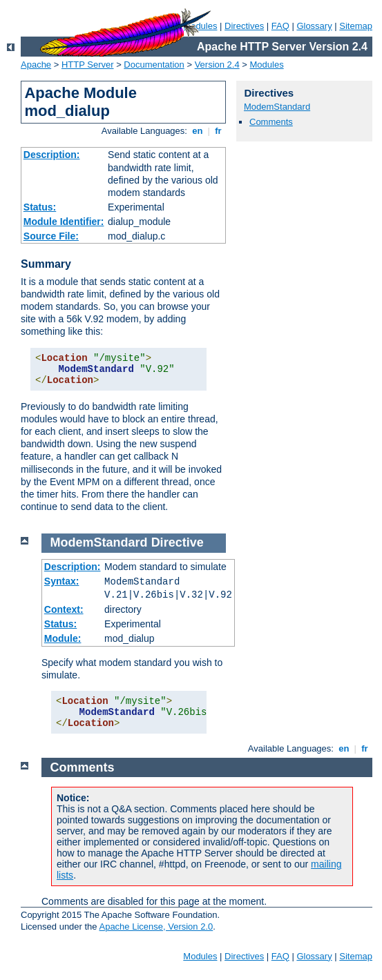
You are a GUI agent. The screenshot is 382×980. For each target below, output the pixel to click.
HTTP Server (88, 65)
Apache (36, 65)
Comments (271, 122)
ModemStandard (277, 107)
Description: (52, 155)
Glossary (314, 26)
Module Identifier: (64, 222)
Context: (64, 609)
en (198, 131)
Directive (178, 542)
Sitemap (356, 26)
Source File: (51, 236)
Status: (40, 207)
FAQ (280, 26)
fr (219, 131)
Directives (244, 26)
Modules (267, 65)
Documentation (154, 65)
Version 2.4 (217, 65)
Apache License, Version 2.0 (156, 927)
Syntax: (62, 581)
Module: (63, 638)
